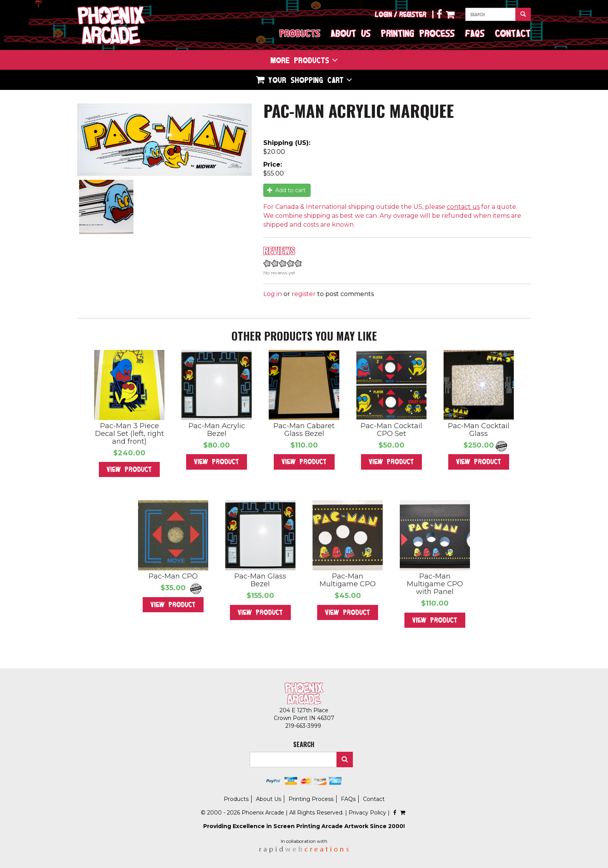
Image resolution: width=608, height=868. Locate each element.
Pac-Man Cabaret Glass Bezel (304, 430)
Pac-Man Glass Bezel (260, 580)
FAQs (475, 33)
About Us (351, 33)
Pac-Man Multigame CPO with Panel (435, 584)
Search (345, 759)
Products (300, 33)
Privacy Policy (367, 813)
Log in (273, 294)
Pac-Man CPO (173, 576)
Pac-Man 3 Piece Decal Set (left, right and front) (130, 434)
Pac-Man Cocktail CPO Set (391, 430)
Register (413, 14)
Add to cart (287, 190)
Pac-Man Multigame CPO (348, 580)
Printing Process (418, 33)
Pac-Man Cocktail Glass (479, 430)
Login (383, 14)
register (304, 294)
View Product (129, 469)
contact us (463, 207)
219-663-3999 (304, 726)
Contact (513, 33)
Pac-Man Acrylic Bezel (217, 430)
